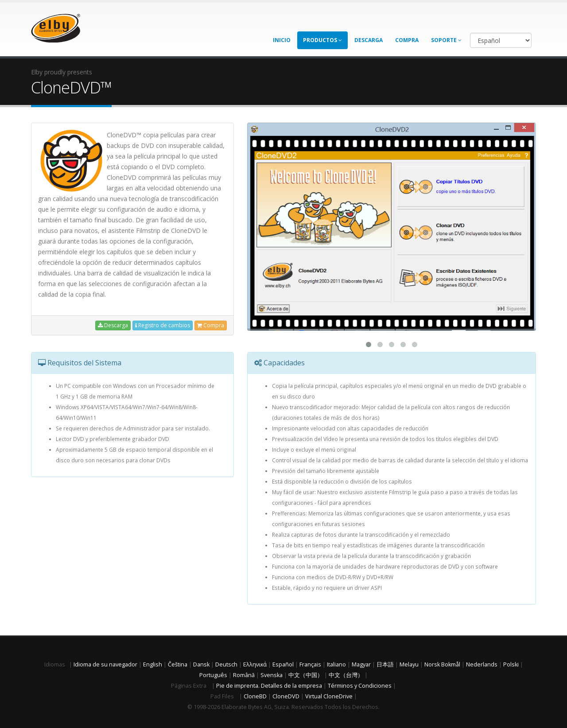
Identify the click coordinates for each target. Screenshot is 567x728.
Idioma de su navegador (105, 664)
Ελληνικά (255, 664)
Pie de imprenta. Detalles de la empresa (269, 686)
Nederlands (482, 664)
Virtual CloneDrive (329, 696)
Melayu (409, 664)
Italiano (336, 664)
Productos (322, 40)
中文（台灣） (346, 675)
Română (244, 675)
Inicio (282, 40)
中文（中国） (306, 675)
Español (283, 664)
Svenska (272, 675)
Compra (407, 40)
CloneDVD (286, 696)
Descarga (369, 40)
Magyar (361, 664)
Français (310, 664)
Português (213, 675)
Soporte (446, 40)
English (153, 664)
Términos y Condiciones (360, 686)
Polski (511, 664)
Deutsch (226, 664)
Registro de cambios (163, 325)
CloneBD (255, 696)
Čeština (178, 664)
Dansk (201, 664)
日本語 (385, 664)
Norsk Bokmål (442, 664)
